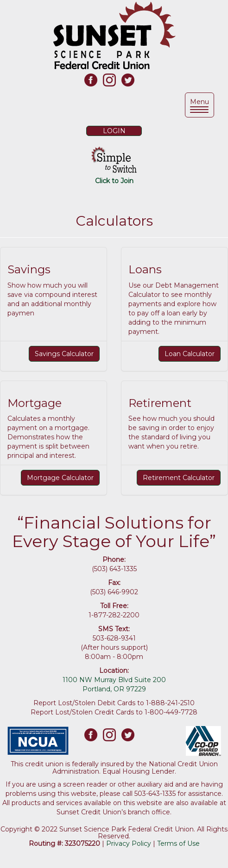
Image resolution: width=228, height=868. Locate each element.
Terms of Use (178, 843)
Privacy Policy (129, 843)
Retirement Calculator (179, 478)
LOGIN (114, 131)
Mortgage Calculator (60, 478)
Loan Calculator (190, 354)
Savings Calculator (64, 354)
